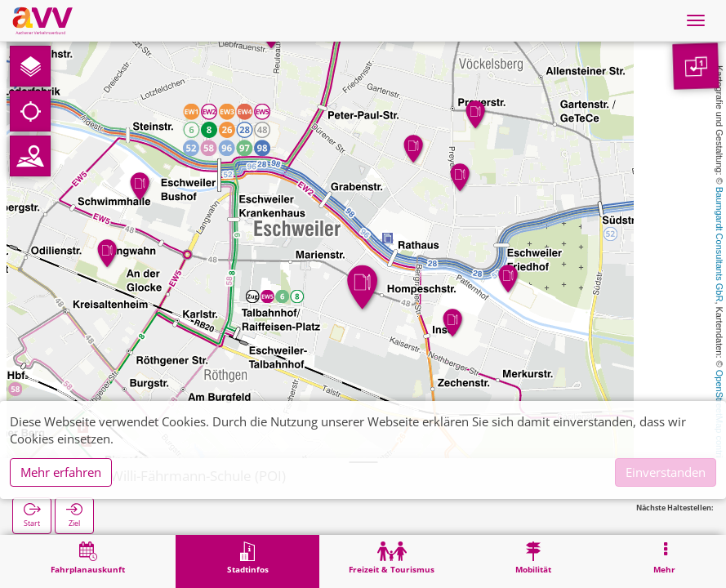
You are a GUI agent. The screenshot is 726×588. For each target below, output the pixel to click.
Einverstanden (666, 472)
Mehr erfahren (61, 472)
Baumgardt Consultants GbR (719, 245)
